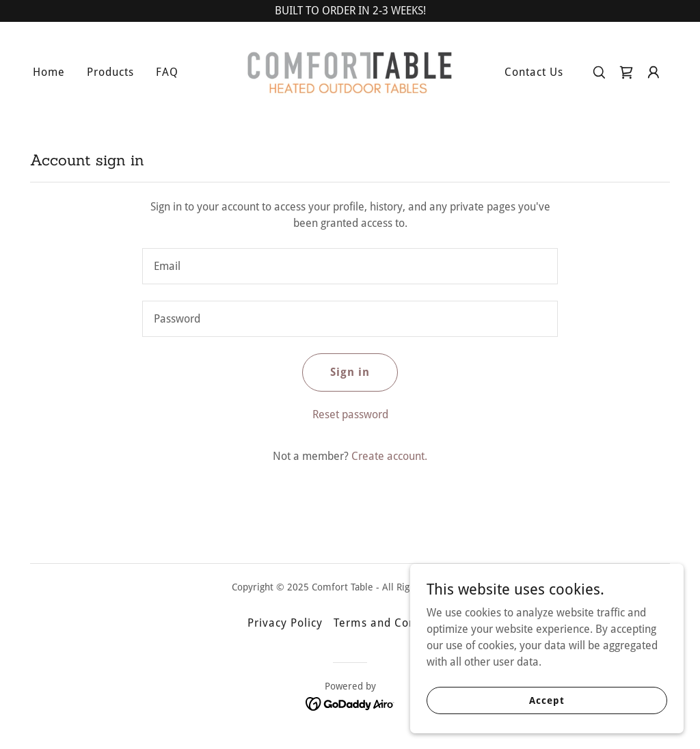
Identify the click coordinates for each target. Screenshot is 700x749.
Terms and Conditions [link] (393, 623)
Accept (547, 700)
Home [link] (49, 72)
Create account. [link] (389, 456)
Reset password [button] (350, 414)
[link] (350, 71)
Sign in (350, 372)
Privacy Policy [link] (285, 623)
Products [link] (110, 72)
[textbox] (350, 266)
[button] (654, 72)
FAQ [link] (167, 72)
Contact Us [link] (534, 72)
